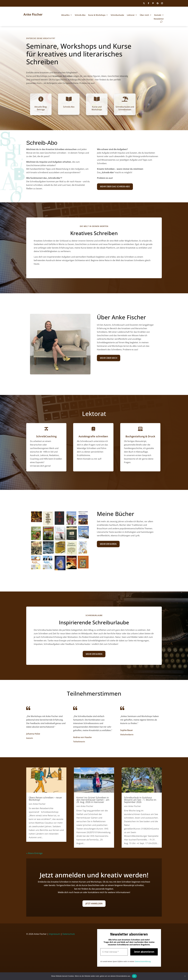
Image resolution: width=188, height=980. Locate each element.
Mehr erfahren (108, 544)
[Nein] (185, 976)
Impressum (54, 934)
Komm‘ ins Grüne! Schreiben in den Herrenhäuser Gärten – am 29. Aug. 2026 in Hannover (93, 800)
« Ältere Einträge (34, 853)
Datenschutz (69, 934)
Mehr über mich (109, 358)
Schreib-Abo (80, 15)
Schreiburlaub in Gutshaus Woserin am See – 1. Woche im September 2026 (140, 800)
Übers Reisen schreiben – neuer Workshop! (45, 799)
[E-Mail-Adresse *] (114, 952)
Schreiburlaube (117, 15)
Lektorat (131, 15)
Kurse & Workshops (97, 15)
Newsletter (159, 19)
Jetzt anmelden (94, 904)
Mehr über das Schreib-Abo (115, 187)
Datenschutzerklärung (143, 961)
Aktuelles (65, 15)
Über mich (144, 15)
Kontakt (158, 15)
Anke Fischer (39, 804)
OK (134, 976)
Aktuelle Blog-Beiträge (41, 108)
